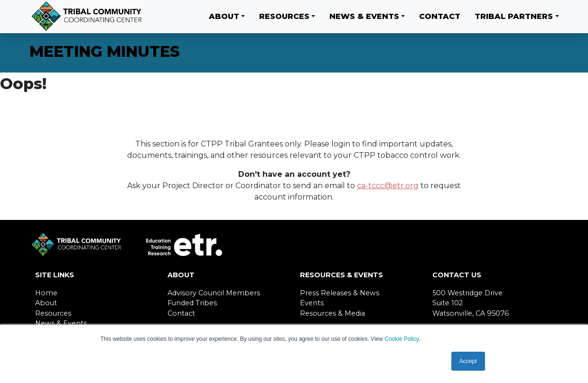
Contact (440, 16)
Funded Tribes (192, 303)
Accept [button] (468, 361)
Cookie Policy (401, 339)
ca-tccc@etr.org (388, 186)
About (224, 16)
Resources (284, 16)
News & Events (364, 16)
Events (312, 303)
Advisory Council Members (214, 293)
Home (46, 293)
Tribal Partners (514, 16)
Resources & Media (332, 313)
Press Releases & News (340, 293)
